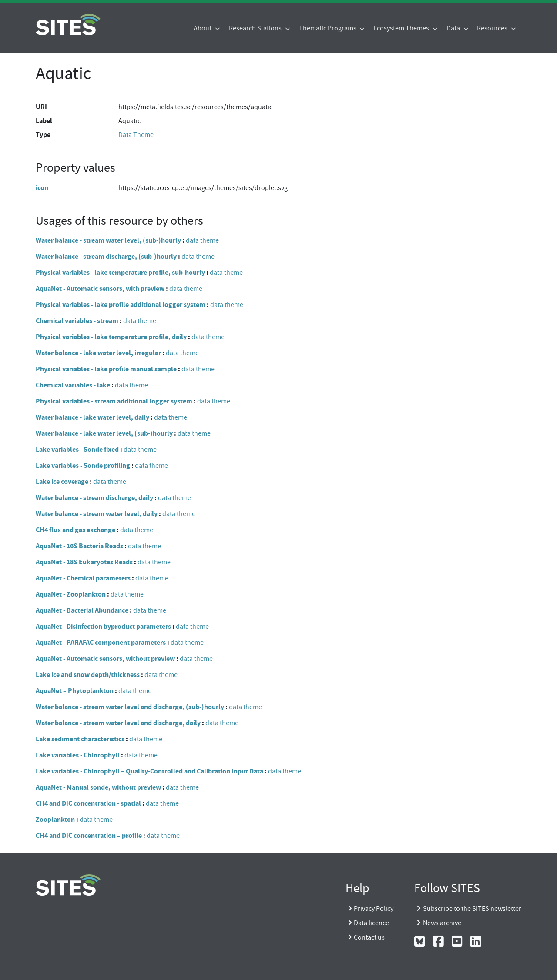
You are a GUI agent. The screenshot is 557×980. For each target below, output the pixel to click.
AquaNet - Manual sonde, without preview (98, 787)
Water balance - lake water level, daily (92, 417)
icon (42, 188)
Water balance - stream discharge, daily (94, 498)
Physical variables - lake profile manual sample (106, 369)
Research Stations (256, 28)
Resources (493, 28)
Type (43, 135)
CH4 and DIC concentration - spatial (88, 803)
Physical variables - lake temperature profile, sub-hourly (120, 272)
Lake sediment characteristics (80, 739)
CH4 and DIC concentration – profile (89, 835)
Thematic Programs (328, 28)
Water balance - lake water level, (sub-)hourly (104, 433)
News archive (442, 923)
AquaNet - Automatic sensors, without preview (105, 658)
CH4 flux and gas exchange (75, 530)
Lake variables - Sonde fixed (77, 449)
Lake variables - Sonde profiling (83, 465)
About (203, 28)
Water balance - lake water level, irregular (98, 353)
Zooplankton (55, 819)
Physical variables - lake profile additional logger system (121, 305)
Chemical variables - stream (77, 321)
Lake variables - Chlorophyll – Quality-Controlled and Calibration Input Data (149, 771)
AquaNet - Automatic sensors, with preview (100, 288)
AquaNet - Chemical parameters (83, 578)
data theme (202, 240)
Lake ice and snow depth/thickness (88, 675)
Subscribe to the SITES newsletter (472, 909)
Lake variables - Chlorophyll (78, 755)
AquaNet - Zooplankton (71, 594)
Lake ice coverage (62, 482)
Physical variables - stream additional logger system (114, 401)
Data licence (371, 923)
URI (41, 107)
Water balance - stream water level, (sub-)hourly (108, 240)
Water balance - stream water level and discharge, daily (118, 723)
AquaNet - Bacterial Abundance (82, 610)
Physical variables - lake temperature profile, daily (111, 337)
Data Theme (136, 135)
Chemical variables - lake (73, 385)
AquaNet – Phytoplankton (75, 691)
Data (454, 28)
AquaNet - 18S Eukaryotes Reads (84, 562)
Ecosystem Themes (402, 28)
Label (44, 121)
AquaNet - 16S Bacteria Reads (79, 546)
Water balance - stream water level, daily (97, 514)
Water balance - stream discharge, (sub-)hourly (106, 256)
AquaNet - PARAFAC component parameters (101, 642)
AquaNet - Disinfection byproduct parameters (103, 626)
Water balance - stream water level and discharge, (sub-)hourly (130, 707)
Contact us (369, 937)
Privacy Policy (374, 909)
